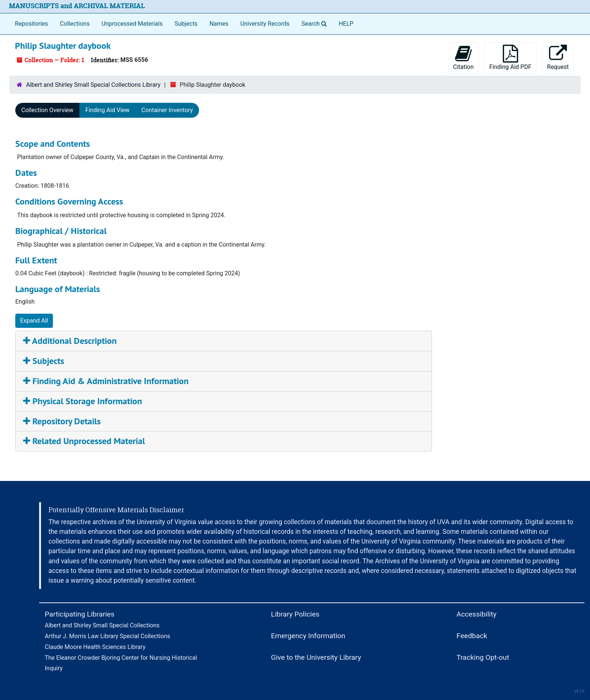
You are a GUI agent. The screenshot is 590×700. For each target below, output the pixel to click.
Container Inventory (167, 110)
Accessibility (477, 614)
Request (558, 58)
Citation (463, 58)
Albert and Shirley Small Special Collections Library (93, 85)
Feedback (472, 636)
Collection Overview (47, 110)
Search (316, 23)
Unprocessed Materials (132, 24)
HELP (346, 24)
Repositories (31, 24)
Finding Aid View (107, 110)
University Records (265, 24)
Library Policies (295, 614)
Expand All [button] (34, 321)
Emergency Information (308, 636)
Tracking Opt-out (483, 657)
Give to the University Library (316, 657)
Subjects (186, 24)
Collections (75, 24)
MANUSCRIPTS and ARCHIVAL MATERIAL (77, 6)
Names (219, 24)
